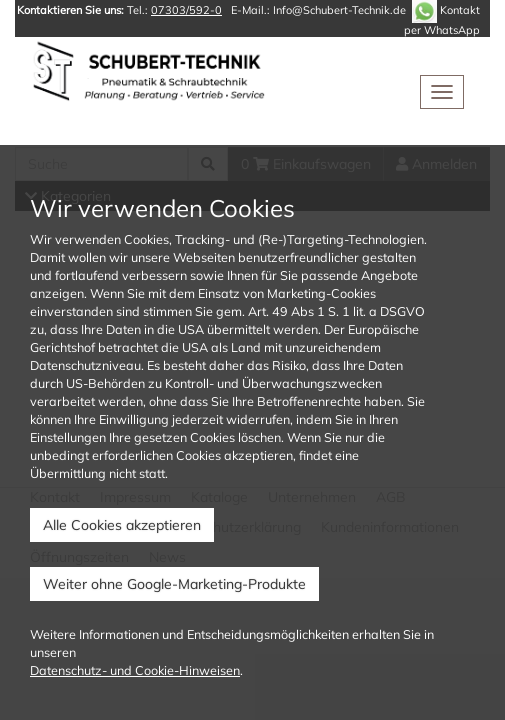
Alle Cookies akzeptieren (122, 525)
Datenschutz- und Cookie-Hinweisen (135, 670)
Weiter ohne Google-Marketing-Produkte (174, 584)
